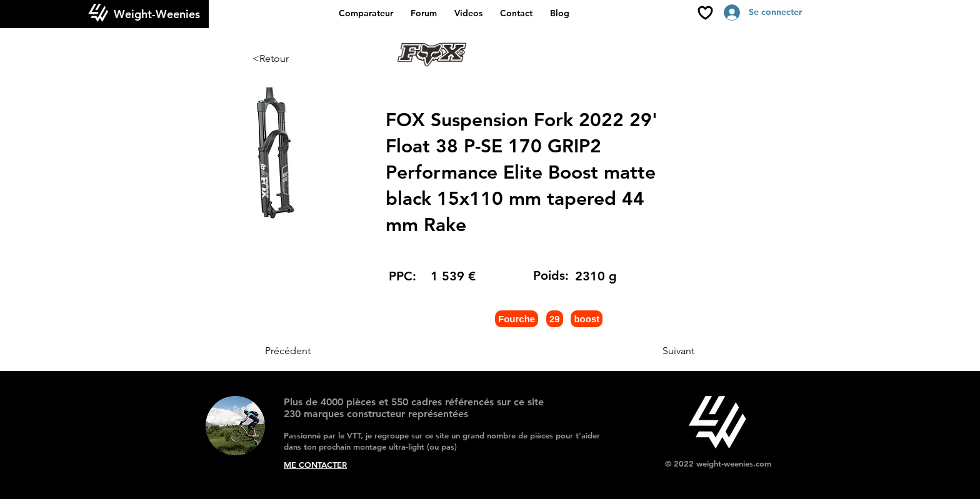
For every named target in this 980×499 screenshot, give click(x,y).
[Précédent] (306, 351)
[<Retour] (294, 59)
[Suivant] (663, 351)
